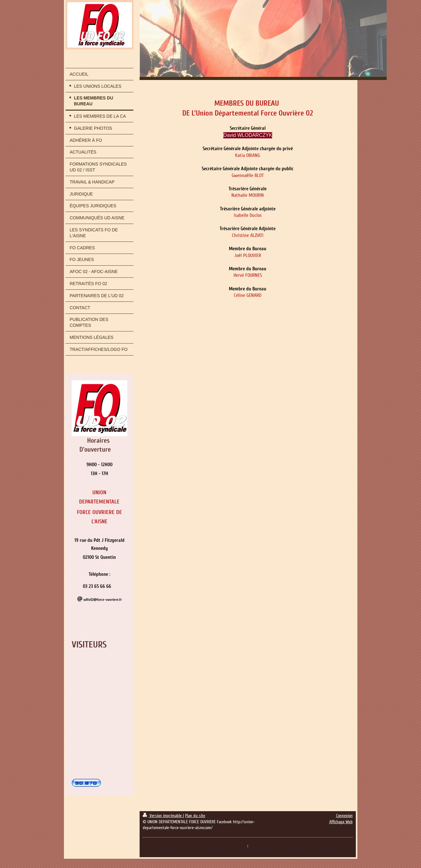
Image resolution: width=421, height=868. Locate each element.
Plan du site (195, 816)
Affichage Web (341, 822)
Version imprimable (163, 816)
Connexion (344, 816)
